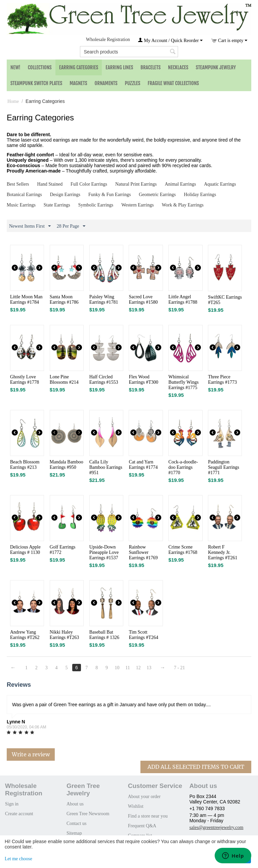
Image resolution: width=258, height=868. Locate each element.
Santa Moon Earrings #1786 (64, 299)
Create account (19, 814)
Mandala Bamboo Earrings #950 (67, 465)
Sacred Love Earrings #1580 (143, 299)
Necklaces (178, 67)
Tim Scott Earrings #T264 (143, 635)
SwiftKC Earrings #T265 (225, 300)
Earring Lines (119, 67)
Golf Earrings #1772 (63, 550)
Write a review (31, 754)
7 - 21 (180, 668)
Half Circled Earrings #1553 (104, 380)
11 (127, 668)
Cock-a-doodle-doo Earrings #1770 (183, 467)
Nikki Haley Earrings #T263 (64, 635)
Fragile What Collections (174, 83)
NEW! (15, 67)
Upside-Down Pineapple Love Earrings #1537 (104, 552)
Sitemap (74, 833)
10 (117, 668)
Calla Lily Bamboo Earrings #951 (106, 467)
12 (138, 668)
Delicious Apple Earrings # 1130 (25, 550)
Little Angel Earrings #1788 (183, 299)
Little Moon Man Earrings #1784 (26, 299)
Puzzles (133, 83)
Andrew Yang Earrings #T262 (25, 635)
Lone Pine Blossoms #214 (64, 380)
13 (149, 668)
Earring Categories (79, 67)
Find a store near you (148, 816)
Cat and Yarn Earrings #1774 (143, 465)
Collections (40, 67)
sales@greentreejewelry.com (217, 827)
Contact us (77, 823)
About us (75, 804)
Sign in (12, 804)
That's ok (240, 859)
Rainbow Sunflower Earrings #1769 (143, 552)
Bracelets (150, 67)
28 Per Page (71, 226)
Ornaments (106, 83)
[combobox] (129, 52)
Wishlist (136, 806)
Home (13, 101)
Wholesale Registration (108, 40)
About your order (144, 797)
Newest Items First (30, 226)
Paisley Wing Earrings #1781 (104, 299)
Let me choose (18, 859)
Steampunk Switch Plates (36, 83)
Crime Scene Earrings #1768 (183, 550)
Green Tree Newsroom (88, 814)
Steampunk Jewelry (216, 67)
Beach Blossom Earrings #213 (25, 465)
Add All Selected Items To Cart (196, 767)
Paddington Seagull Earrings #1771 (224, 467)
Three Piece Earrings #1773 (222, 380)
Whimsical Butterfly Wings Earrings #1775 (183, 382)
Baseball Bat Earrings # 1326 (104, 635)
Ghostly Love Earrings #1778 (25, 380)
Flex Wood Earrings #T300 (143, 380)
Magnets (78, 83)
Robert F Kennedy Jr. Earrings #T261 (223, 552)
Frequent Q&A (142, 826)
